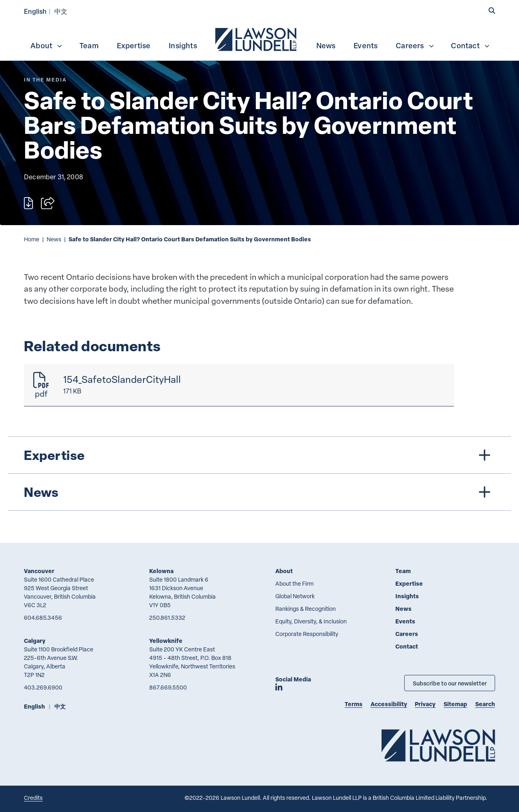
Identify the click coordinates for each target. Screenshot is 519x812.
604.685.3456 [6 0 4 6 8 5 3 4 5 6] (43, 618)
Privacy (425, 704)
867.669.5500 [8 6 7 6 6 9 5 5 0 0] (168, 687)
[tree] (260, 474)
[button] (492, 11)
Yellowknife (166, 641)
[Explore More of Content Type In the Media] (45, 80)
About (47, 45)
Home (32, 239)
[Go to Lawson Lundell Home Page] (438, 745)
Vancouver (39, 571)
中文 (61, 11)
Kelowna (161, 571)
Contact (470, 45)
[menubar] (259, 39)
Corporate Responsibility (307, 634)
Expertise (134, 45)
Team (89, 45)
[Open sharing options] (48, 203)
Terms (354, 704)
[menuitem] (257, 39)
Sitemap (455, 704)
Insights (183, 45)
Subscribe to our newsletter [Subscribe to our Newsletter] (450, 683)
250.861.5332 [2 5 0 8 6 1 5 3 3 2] (167, 618)
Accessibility (389, 704)
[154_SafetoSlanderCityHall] (239, 385)
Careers (415, 45)
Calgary (35, 641)
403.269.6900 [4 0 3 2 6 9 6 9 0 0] (43, 687)
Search (485, 704)
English (35, 11)
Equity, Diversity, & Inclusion (311, 621)
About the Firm (294, 583)
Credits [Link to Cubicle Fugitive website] (33, 798)
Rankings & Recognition (306, 609)
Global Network (295, 596)
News (326, 45)
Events (366, 45)
